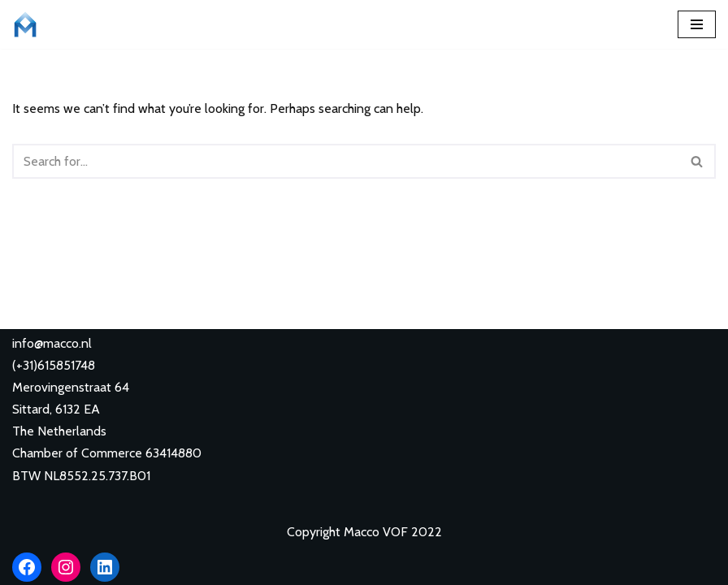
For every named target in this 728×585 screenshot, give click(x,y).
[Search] (346, 161)
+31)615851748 (56, 365)
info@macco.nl (52, 343)
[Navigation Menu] (697, 24)
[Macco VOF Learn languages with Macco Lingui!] (29, 24)
